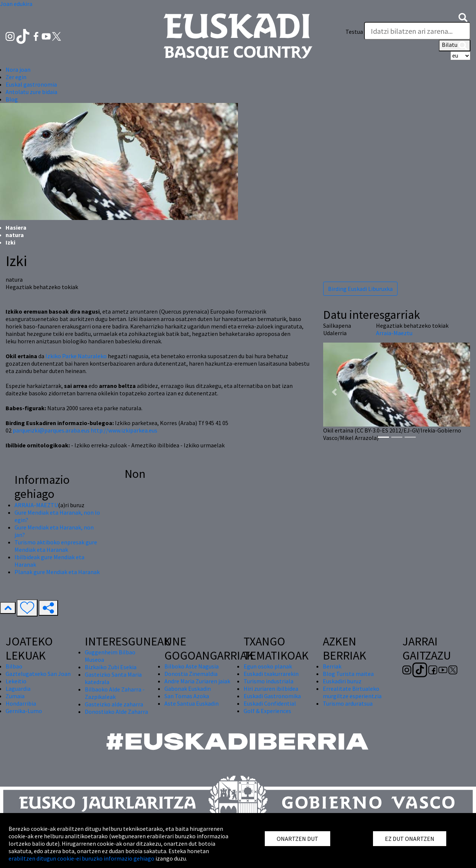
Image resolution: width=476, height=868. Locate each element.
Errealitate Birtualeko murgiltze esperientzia (352, 692)
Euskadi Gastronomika (272, 696)
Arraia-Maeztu (394, 333)
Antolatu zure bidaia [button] (31, 92)
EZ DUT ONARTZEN (410, 839)
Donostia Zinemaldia (191, 674)
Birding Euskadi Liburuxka (360, 289)
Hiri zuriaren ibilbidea (271, 689)
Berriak (332, 666)
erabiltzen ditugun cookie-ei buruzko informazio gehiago (81, 858)
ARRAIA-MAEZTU (36, 505)
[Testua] (417, 31)
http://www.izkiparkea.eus (124, 430)
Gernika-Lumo (24, 711)
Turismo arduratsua (348, 703)
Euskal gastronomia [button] (31, 84)
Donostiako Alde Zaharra (116, 712)
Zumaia (15, 696)
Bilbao (14, 666)
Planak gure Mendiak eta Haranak (57, 572)
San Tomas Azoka (187, 696)
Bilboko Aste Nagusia (192, 666)
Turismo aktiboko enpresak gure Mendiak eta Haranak (56, 546)
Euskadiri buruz (342, 681)
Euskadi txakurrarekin (271, 674)
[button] (463, 17)
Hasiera (16, 227)
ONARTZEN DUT (297, 839)
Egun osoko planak (268, 666)
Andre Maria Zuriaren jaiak (197, 681)
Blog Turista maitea (348, 674)
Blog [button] (12, 99)
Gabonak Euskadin (188, 689)
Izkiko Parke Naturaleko (76, 356)
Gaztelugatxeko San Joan (38, 674)
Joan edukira (16, 4)
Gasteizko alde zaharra (114, 704)
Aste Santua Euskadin (192, 703)
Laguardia (18, 689)
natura (15, 235)
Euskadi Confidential (270, 703)
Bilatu (455, 45)
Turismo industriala (268, 681)
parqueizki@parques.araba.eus (51, 430)
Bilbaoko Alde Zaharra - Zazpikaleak (115, 693)
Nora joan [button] (18, 69)
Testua (354, 32)
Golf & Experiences (267, 711)
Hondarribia (21, 703)
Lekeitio (16, 681)
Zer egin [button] (16, 77)
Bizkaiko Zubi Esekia (111, 667)
